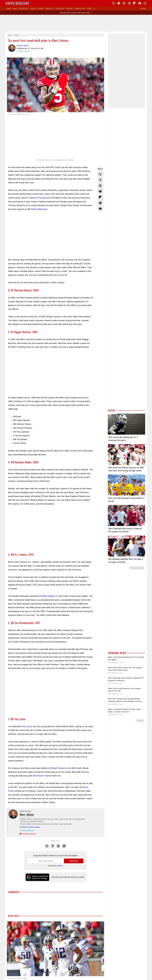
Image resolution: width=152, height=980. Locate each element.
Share (143, 9)
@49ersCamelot (24, 51)
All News (140, 721)
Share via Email (100, 209)
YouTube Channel (29, 834)
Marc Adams (12, 48)
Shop (89, 9)
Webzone (17, 3)
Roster (69, 9)
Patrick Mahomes (39, 209)
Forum (41, 9)
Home (8, 9)
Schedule (60, 9)
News (15, 9)
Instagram (64, 845)
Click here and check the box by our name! (68, 877)
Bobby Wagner (48, 596)
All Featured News (137, 568)
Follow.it (60, 866)
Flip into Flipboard (100, 197)
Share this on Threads (100, 186)
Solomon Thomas (37, 198)
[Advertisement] (76, 23)
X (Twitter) (114, 3)
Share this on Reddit (100, 203)
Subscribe (74, 861)
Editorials (24, 9)
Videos (33, 9)
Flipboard (134, 3)
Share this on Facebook (100, 180)
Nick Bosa (38, 776)
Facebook (53, 845)
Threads (58, 845)
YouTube (140, 3)
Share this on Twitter (100, 174)
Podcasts (50, 9)
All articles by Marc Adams (30, 827)
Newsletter (80, 9)
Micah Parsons (58, 768)
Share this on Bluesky (100, 191)
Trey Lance (26, 726)
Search (145, 3)
